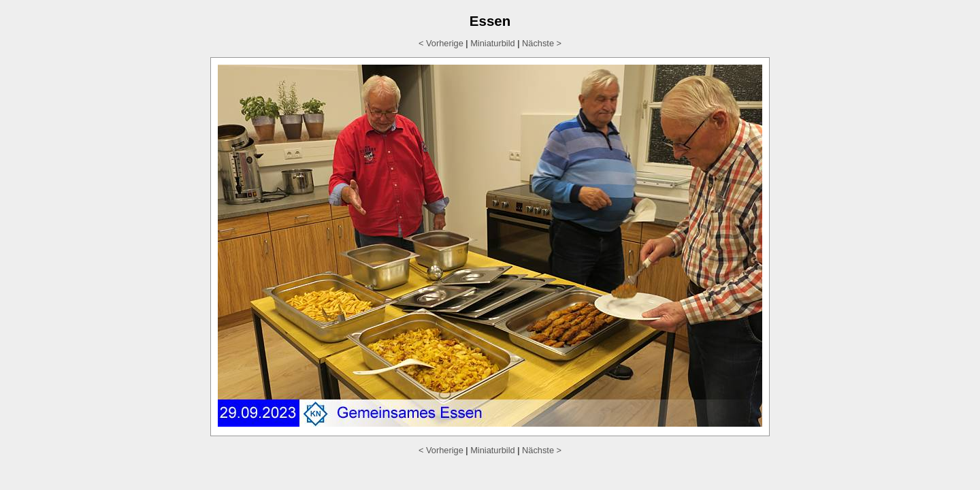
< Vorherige (441, 43)
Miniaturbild (492, 43)
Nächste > (542, 43)
